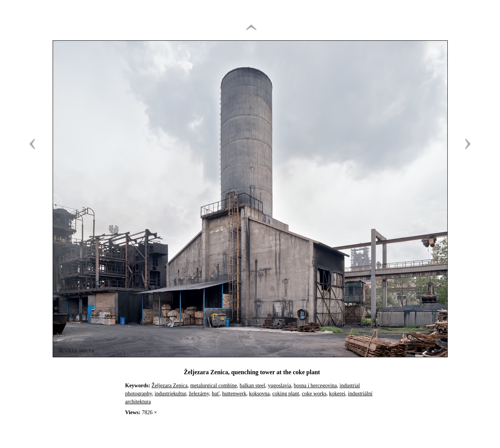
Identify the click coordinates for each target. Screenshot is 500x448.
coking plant (286, 394)
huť (216, 394)
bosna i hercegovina (316, 386)
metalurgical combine (213, 386)
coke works (314, 394)
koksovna (259, 394)
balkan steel (252, 386)
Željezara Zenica (169, 386)
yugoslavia (280, 386)
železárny (199, 394)
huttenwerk (234, 394)
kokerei (337, 394)
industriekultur (170, 394)
